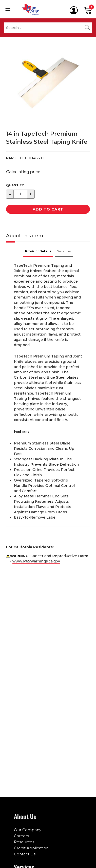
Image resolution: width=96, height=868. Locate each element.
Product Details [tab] (38, 251)
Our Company (28, 830)
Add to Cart (48, 209)
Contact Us (25, 854)
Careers (21, 836)
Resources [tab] (64, 251)
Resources (24, 842)
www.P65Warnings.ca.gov (36, 561)
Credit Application (31, 848)
